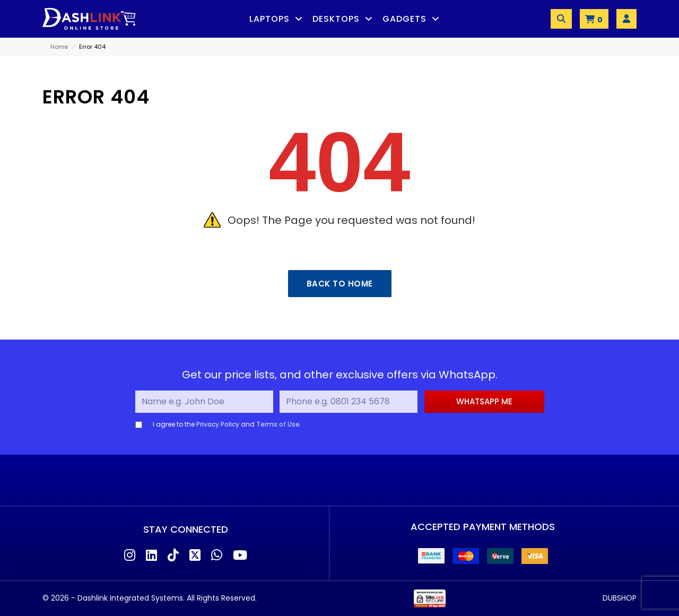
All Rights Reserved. (222, 598)
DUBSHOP (620, 598)
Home (59, 47)
